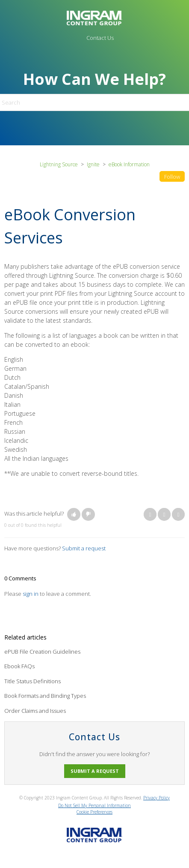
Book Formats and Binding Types (45, 696)
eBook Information (129, 164)
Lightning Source (59, 164)
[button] (74, 514)
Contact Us (100, 38)
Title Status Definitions (32, 681)
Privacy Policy (157, 798)
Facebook (150, 514)
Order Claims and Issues (35, 711)
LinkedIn (178, 514)
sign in (31, 594)
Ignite (93, 164)
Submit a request (84, 548)
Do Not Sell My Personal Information (94, 805)
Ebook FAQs (19, 666)
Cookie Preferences (94, 812)
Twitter (164, 514)
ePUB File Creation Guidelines (42, 652)
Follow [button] (172, 177)
